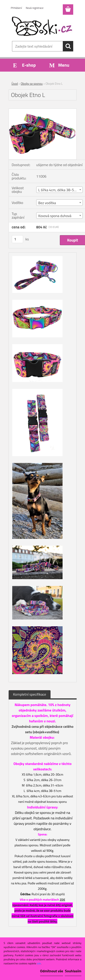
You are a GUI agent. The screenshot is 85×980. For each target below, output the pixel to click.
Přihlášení (16, 8)
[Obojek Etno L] (43, 111)
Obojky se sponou (32, 84)
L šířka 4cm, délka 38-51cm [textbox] (59, 190)
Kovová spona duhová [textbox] (55, 216)
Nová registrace (35, 8)
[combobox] (60, 190)
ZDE (62, 899)
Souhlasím (73, 971)
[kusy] (17, 239)
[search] (68, 46)
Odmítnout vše (52, 971)
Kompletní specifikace (30, 694)
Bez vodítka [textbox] (47, 203)
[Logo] (42, 27)
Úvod (15, 84)
